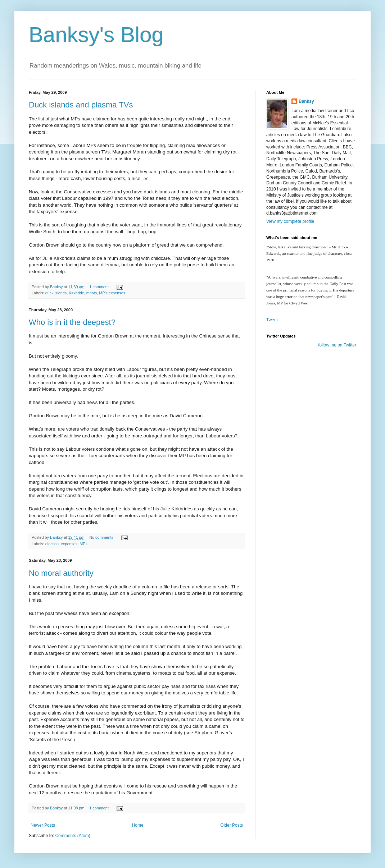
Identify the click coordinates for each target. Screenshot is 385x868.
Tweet (272, 320)
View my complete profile (290, 221)
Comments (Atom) (73, 836)
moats (92, 293)
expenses (69, 544)
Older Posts (232, 825)
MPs (83, 544)
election (52, 544)
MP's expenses (112, 293)
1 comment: (100, 287)
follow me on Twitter (337, 345)
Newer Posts (43, 825)
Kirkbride (76, 293)
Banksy (306, 101)
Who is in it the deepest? (72, 322)
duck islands (56, 293)
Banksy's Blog (96, 35)
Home (138, 825)
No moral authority (61, 573)
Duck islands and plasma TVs (81, 105)
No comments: (102, 537)
